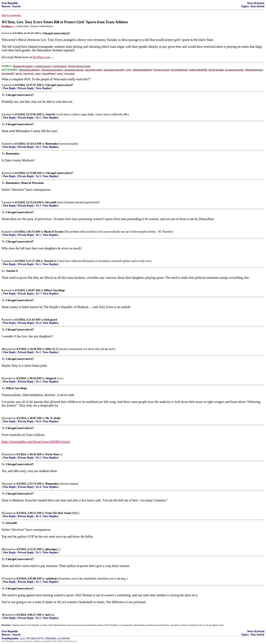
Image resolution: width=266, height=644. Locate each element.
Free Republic (10, 3)
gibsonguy (51, 549)
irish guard (51, 320)
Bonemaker (52, 144)
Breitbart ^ (8, 26)
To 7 (38, 294)
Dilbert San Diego (54, 290)
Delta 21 (50, 349)
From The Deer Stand (58, 513)
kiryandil (51, 202)
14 (3, 484)
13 (3, 454)
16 (3, 549)
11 (3, 378)
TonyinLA (50, 261)
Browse (6, 6)
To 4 (38, 323)
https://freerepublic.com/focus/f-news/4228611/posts (36, 442)
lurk (48, 615)
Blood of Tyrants (54, 232)
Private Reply (26, 88)
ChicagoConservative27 (59, 85)
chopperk (51, 378)
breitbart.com (41, 57)
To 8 (38, 421)
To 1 (38, 118)
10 (3, 349)
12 (3, 418)
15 (3, 513)
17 (3, 579)
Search (16, 6)
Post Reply (9, 88)
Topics (245, 6)
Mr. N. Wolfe (53, 418)
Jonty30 (50, 114)
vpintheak (51, 579)
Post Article (258, 6)
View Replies (43, 88)
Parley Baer (52, 454)
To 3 (38, 176)
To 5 (38, 552)
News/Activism (256, 3)
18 (3, 615)
